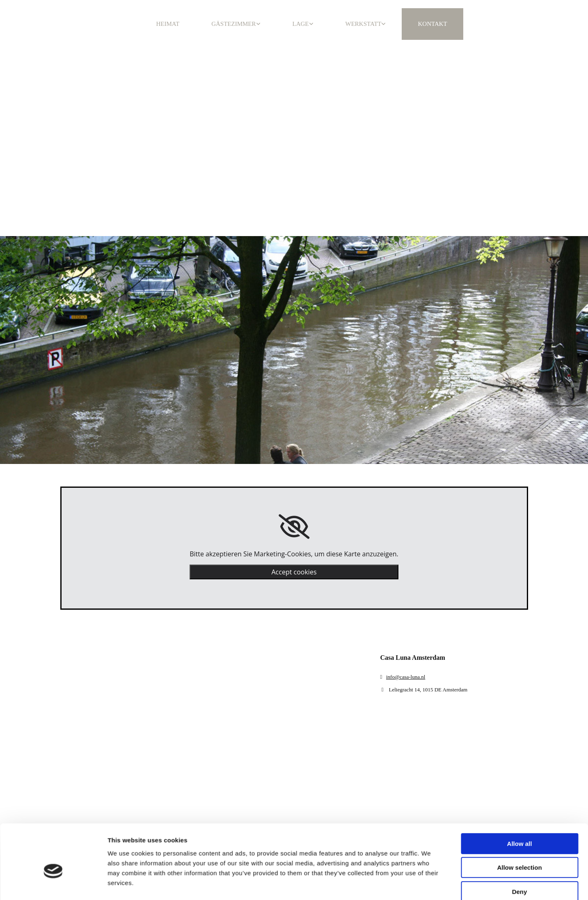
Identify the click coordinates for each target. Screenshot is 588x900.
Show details (431, 819)
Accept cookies (294, 572)
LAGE (301, 24)
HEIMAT (168, 24)
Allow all (520, 735)
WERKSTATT (364, 24)
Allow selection (519, 759)
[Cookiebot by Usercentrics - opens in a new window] (53, 819)
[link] (294, 527)
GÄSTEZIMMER (233, 24)
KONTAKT (432, 24)
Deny (520, 783)
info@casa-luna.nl (406, 677)
